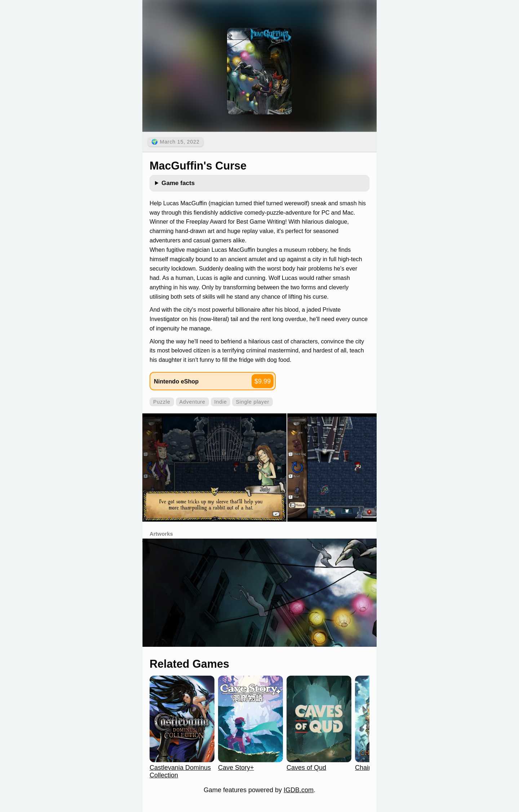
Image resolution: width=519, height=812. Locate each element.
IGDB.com (299, 790)
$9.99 (263, 381)
